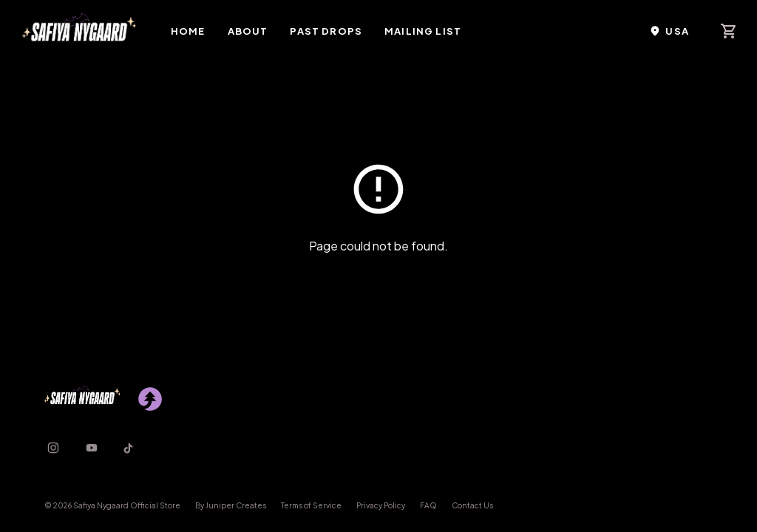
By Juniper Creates (231, 505)
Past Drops (326, 31)
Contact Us (472, 505)
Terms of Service (311, 505)
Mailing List (423, 31)
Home (188, 31)
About (248, 31)
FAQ (428, 505)
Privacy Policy (381, 505)
